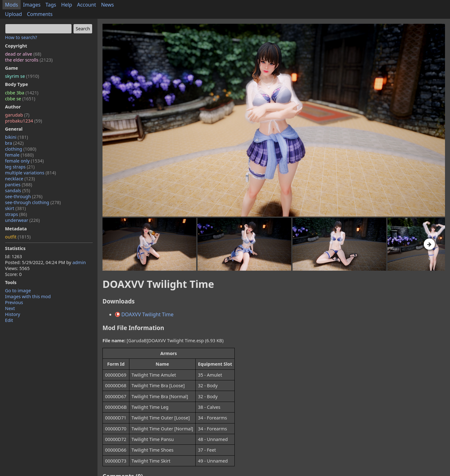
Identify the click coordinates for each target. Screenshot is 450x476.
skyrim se (22, 76)
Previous (14, 302)
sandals (17, 190)
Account (87, 5)
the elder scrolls (29, 60)
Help (67, 5)
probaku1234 (24, 121)
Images (32, 5)
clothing (21, 149)
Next (10, 308)
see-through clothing (33, 202)
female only (24, 161)
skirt (15, 208)
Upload (13, 14)
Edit (9, 320)
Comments (40, 14)
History (12, 314)
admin (79, 262)
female (19, 155)
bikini (17, 137)
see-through (24, 196)
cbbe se (20, 99)
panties (19, 185)
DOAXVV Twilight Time (144, 314)
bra (14, 143)
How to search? (21, 37)
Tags (51, 5)
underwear (22, 220)
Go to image (18, 291)
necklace (20, 179)
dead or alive (23, 54)
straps (16, 214)
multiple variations (30, 173)
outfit (18, 237)
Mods (12, 5)
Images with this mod (28, 296)
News (107, 5)
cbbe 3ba (22, 93)
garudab (17, 115)
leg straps (20, 167)
